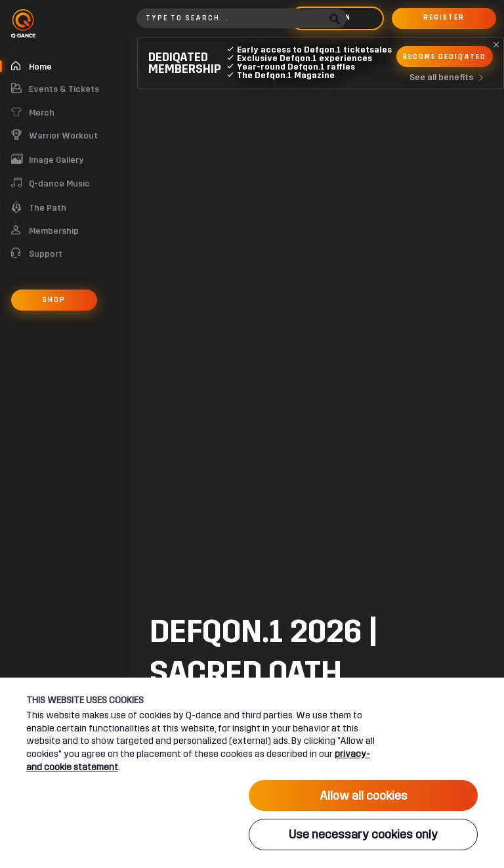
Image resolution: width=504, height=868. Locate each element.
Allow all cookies (364, 798)
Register (444, 18)
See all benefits (449, 77)
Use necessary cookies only (363, 836)
